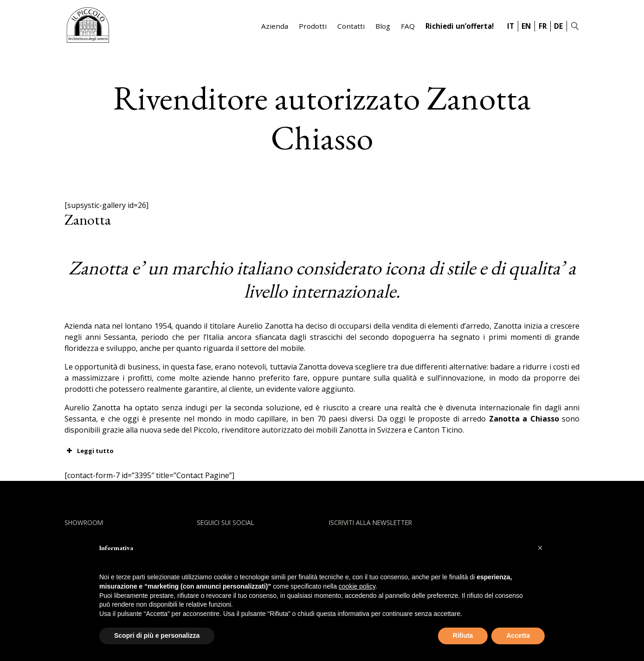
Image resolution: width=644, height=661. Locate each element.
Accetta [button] (518, 635)
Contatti (351, 26)
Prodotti (313, 26)
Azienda (275, 26)
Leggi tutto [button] (89, 451)
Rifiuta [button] (463, 635)
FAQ (408, 26)
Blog (383, 26)
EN (526, 26)
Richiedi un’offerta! (460, 26)
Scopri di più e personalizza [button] (157, 635)
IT (511, 26)
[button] (540, 548)
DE (558, 26)
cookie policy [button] (357, 586)
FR (543, 26)
